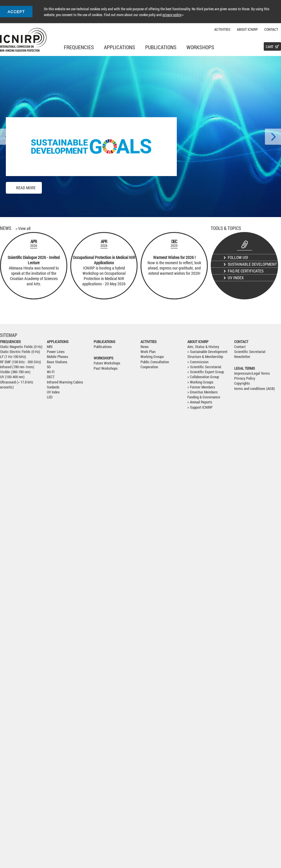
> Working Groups (200, 382)
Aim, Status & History (203, 347)
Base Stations (57, 362)
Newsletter (242, 357)
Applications (120, 47)
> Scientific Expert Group (206, 372)
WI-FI (51, 372)
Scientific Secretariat (250, 352)
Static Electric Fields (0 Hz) (20, 352)
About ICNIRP (247, 29)
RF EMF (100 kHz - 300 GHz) (20, 362)
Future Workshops (107, 363)
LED (50, 397)
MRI (50, 347)
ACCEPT (16, 12)
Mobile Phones (58, 357)
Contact (271, 29)
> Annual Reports (200, 402)
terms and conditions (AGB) (255, 389)
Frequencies (79, 47)
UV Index (236, 278)
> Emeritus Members (203, 392)
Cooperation (149, 367)
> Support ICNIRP (200, 407)
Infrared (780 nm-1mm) (17, 367)
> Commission (198, 362)
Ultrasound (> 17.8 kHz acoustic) (17, 385)
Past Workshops (106, 368)
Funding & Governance (204, 397)
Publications (161, 47)
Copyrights (242, 383)
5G (49, 367)
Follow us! (238, 257)
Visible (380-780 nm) (15, 372)
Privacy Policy (245, 378)
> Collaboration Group (203, 377)
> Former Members (201, 387)
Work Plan (148, 352)
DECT (51, 377)
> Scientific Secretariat (204, 367)
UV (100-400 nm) (12, 377)
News (145, 347)
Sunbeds (53, 387)
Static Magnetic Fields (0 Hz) (21, 347)
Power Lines (56, 352)
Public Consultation (155, 362)
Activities (222, 29)
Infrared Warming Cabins (65, 382)
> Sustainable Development (207, 352)
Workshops (200, 47)
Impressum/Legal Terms (252, 373)
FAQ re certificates (246, 271)
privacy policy (172, 15)
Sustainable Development (252, 264)
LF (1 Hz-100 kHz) (13, 357)
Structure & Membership (205, 357)
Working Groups (152, 357)
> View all (23, 228)
